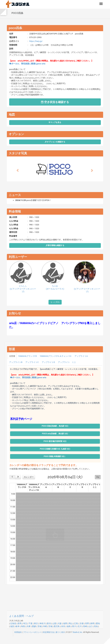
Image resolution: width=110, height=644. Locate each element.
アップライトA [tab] (81, 356)
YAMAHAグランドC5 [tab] (27, 356)
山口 (90, 626)
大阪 (60, 623)
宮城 (50, 626)
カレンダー (29, 477)
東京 (36, 623)
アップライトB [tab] (16, 362)
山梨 (54, 623)
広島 (76, 623)
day (98, 477)
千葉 (30, 623)
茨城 (39, 626)
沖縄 (45, 626)
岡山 (71, 623)
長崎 (85, 626)
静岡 (92, 623)
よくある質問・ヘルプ (21, 616)
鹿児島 (57, 626)
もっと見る (55, 302)
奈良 (63, 626)
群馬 (20, 623)
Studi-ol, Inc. (78, 632)
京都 (82, 623)
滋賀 (12, 626)
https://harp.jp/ (36, 41)
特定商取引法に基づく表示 (54, 632)
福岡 (65, 623)
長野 (87, 623)
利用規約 (18, 632)
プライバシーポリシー (32, 632)
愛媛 (34, 626)
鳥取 (23, 626)
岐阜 (18, 626)
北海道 (13, 623)
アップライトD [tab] (48, 362)
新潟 (49, 623)
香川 (74, 626)
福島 (69, 626)
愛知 (98, 623)
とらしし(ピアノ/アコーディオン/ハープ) (23, 289)
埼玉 (25, 623)
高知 (96, 626)
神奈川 (42, 623)
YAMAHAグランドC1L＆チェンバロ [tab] (56, 356)
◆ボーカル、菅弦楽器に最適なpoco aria (27, 64)
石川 (80, 626)
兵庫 (28, 626)
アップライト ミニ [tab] (67, 362)
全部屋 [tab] (12, 356)
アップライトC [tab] (32, 362)
